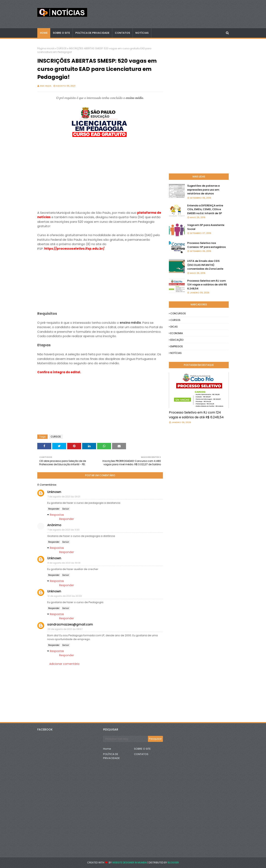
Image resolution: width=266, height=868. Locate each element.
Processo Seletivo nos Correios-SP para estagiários (206, 245)
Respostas (57, 515)
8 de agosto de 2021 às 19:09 (64, 563)
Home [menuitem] (44, 33)
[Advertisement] (100, 178)
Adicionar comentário (64, 664)
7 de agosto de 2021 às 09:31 (64, 497)
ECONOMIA (177, 333)
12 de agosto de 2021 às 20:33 (65, 596)
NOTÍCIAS (176, 353)
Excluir (66, 509)
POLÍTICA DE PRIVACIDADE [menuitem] (92, 33)
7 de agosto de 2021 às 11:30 (64, 530)
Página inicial (46, 48)
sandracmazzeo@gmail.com (70, 624)
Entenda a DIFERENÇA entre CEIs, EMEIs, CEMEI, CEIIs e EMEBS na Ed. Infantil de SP (205, 209)
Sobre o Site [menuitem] (61, 33)
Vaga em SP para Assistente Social (206, 227)
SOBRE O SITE (142, 749)
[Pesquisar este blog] (126, 739)
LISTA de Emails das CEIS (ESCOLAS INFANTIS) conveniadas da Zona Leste (205, 265)
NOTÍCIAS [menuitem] (142, 33)
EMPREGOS (177, 346)
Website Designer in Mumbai (130, 863)
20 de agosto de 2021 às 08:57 (65, 629)
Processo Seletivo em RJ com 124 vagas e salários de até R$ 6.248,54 (207, 285)
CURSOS (62, 48)
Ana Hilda (46, 86)
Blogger (173, 863)
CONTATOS (141, 754)
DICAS (174, 327)
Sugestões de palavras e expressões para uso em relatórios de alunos (203, 190)
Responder (54, 509)
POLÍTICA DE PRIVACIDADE (111, 756)
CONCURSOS (178, 313)
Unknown (54, 492)
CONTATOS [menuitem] (122, 33)
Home (107, 749)
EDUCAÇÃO (177, 340)
